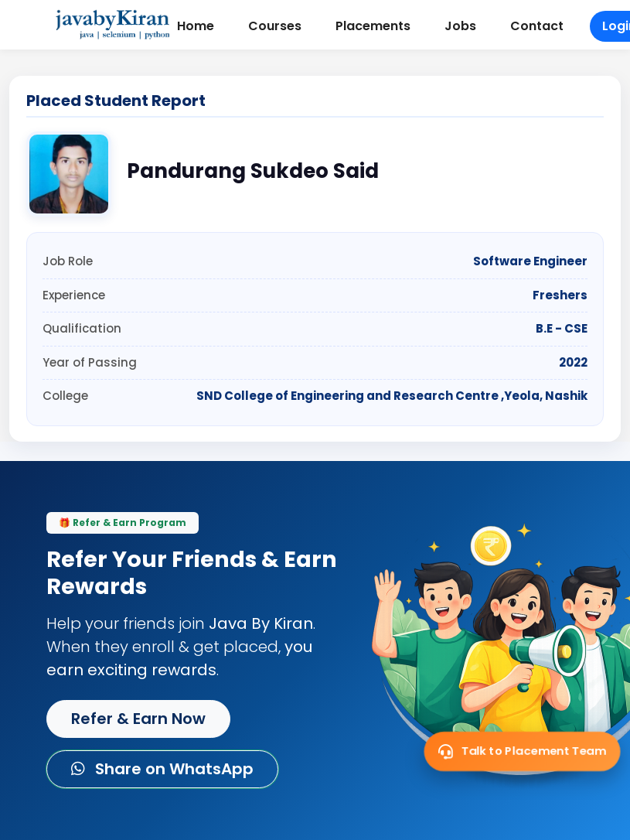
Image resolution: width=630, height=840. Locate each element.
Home (196, 26)
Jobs (460, 26)
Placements (373, 26)
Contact (537, 26)
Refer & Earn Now (138, 719)
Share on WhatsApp (162, 769)
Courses (275, 26)
